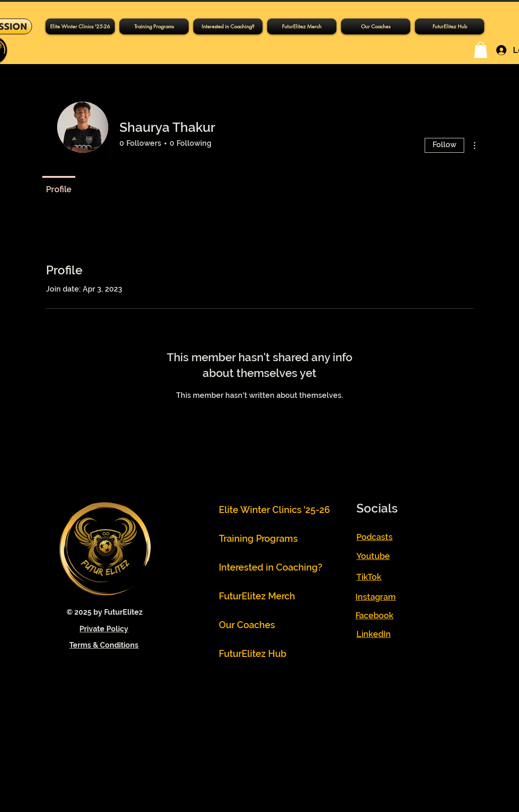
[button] (154, 26)
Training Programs (258, 539)
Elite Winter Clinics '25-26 (262, 510)
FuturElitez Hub (253, 654)
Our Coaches (247, 625)
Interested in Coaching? (262, 567)
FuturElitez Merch (257, 596)
